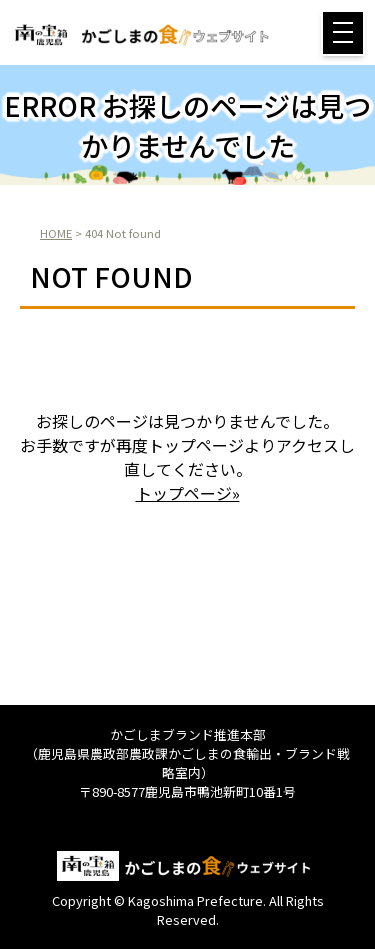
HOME (56, 233)
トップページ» (188, 493)
